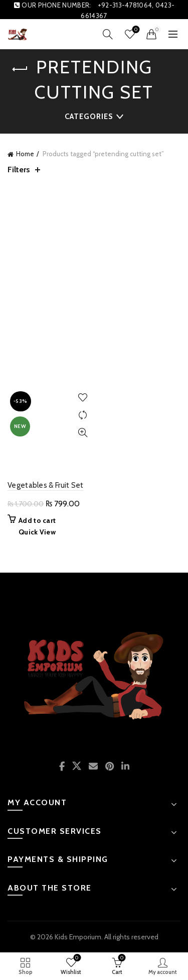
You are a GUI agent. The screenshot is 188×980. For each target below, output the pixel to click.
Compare (83, 415)
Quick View (83, 433)
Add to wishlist (83, 398)
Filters (19, 170)
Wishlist (135, 30)
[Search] (108, 34)
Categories (89, 117)
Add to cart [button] (37, 520)
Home (25, 154)
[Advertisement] (94, 284)
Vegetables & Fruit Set (46, 485)
